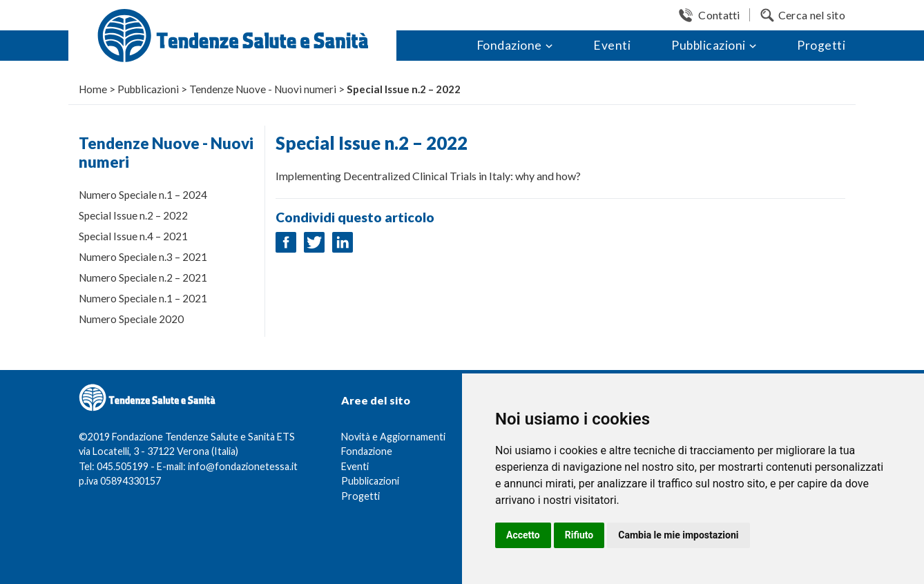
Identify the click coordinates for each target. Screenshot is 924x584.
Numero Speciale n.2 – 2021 (143, 278)
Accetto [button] (523, 535)
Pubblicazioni (709, 45)
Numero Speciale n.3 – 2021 (143, 257)
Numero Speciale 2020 (131, 319)
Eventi (612, 45)
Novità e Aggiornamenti (393, 437)
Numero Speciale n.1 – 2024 (143, 195)
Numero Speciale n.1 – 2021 (143, 298)
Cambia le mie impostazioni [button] (678, 535)
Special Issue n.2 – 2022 (133, 215)
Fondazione (509, 45)
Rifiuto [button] (579, 535)
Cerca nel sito (812, 15)
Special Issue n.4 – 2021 (133, 236)
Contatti (719, 15)
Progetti (821, 45)
